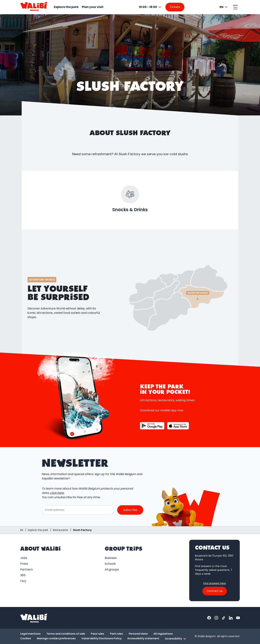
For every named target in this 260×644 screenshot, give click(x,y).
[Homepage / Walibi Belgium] (22, 530)
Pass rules (97, 634)
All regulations (163, 634)
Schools (110, 564)
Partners (26, 569)
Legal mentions (30, 634)
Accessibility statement (143, 638)
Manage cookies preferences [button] (56, 638)
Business (111, 558)
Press (24, 564)
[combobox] (150, 7)
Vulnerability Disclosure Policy (101, 638)
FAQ (23, 581)
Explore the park (66, 7)
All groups (112, 569)
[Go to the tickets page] (175, 7)
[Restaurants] (60, 530)
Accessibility (176, 639)
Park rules (116, 634)
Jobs (24, 558)
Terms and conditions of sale (66, 634)
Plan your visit (93, 7)
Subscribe (130, 510)
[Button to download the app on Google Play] (152, 426)
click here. (57, 493)
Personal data (138, 634)
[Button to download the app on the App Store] (178, 426)
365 (23, 575)
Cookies (26, 638)
